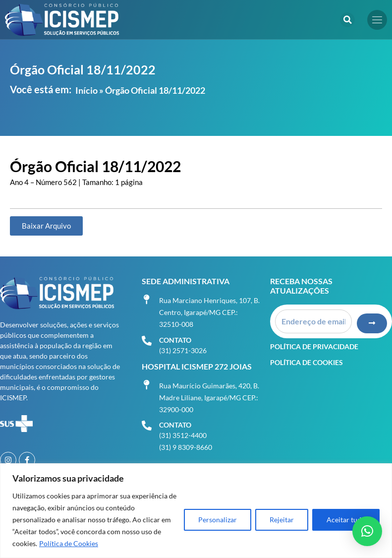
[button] (347, 20)
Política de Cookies (69, 543)
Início (86, 90)
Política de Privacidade (314, 345)
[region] (196, 511)
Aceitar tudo (346, 520)
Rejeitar (282, 520)
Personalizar (218, 520)
